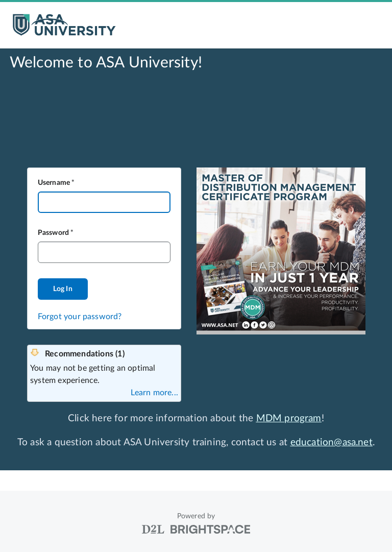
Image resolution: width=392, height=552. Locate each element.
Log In (63, 289)
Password (54, 233)
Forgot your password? (80, 317)
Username (54, 183)
